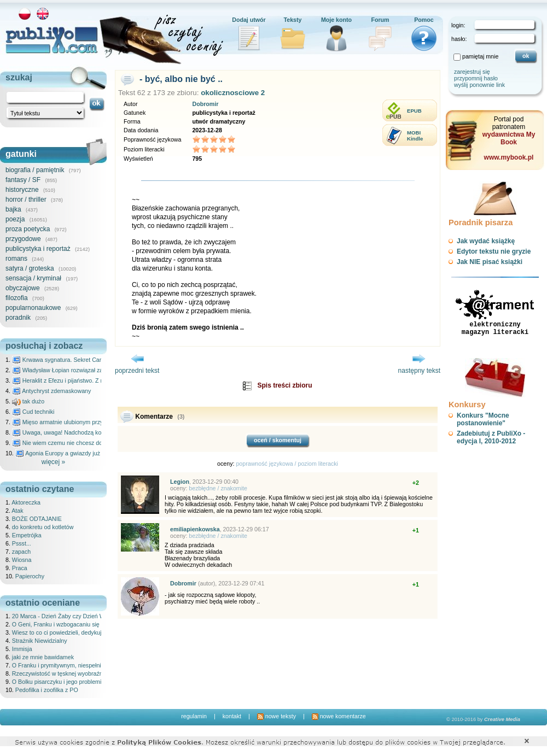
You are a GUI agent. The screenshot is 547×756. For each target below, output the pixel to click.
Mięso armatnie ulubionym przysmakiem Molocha (81, 422)
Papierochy (30, 576)
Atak (17, 511)
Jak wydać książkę (486, 241)
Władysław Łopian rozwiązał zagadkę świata (75, 370)
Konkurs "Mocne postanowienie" (483, 419)
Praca (20, 568)
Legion (180, 482)
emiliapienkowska (195, 529)
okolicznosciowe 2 (233, 93)
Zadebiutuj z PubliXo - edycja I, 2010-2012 (491, 437)
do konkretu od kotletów (43, 527)
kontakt (232, 716)
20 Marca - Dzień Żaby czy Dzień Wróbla (65, 616)
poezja (15, 219)
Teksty (293, 20)
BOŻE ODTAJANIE (37, 519)
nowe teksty (277, 716)
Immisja (22, 649)
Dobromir (205, 104)
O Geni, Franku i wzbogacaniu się (56, 624)
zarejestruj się (472, 72)
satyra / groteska (30, 268)
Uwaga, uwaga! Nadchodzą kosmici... (66, 432)
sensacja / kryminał (33, 278)
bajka (13, 209)
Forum (380, 20)
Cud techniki (33, 412)
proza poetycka (28, 229)
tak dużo (28, 401)
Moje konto (336, 20)
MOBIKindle (415, 136)
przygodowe (23, 239)
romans (16, 259)
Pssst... (22, 543)
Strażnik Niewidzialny (40, 641)
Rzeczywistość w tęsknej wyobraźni (58, 673)
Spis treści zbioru (284, 385)
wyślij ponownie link (479, 85)
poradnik (18, 318)
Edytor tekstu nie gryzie (494, 251)
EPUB (414, 111)
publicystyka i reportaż (38, 249)
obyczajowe (23, 288)
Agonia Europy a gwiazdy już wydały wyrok (76, 453)
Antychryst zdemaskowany (52, 391)
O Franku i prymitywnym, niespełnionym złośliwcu (76, 665)
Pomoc (424, 20)
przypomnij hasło (476, 78)
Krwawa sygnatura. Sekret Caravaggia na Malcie (80, 360)
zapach (21, 552)
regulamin (194, 716)
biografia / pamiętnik (35, 170)
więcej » (53, 462)
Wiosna (22, 560)
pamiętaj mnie (480, 56)
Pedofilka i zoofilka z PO (47, 690)
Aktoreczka (26, 502)
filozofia (17, 298)
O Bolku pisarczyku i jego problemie (58, 682)
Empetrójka (27, 535)
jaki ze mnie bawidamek (43, 657)
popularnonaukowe (33, 308)
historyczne (22, 190)
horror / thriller (26, 200)
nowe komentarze (339, 716)
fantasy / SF (23, 180)
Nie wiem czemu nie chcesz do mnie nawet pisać (81, 443)
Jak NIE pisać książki (490, 262)
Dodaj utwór (249, 20)
